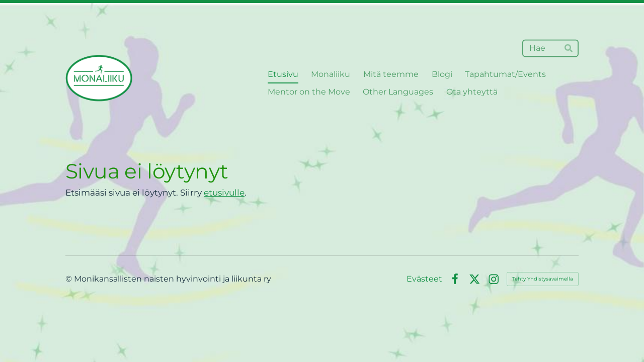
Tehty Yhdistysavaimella (543, 279)
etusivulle (224, 193)
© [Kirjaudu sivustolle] (70, 279)
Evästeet (424, 279)
